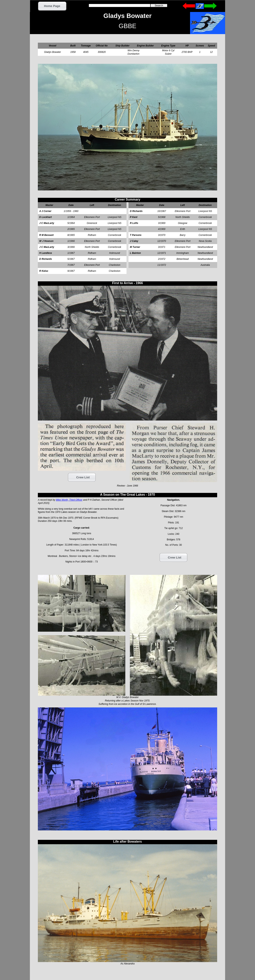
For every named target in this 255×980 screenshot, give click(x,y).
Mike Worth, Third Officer (69, 500)
